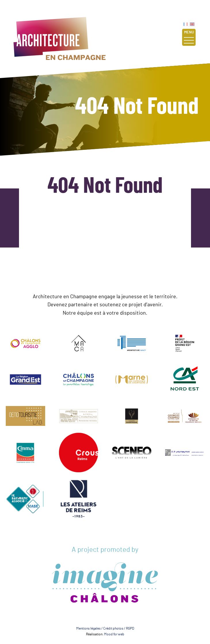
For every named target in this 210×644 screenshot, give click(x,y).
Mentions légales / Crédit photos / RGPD (105, 628)
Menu (189, 37)
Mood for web (114, 634)
